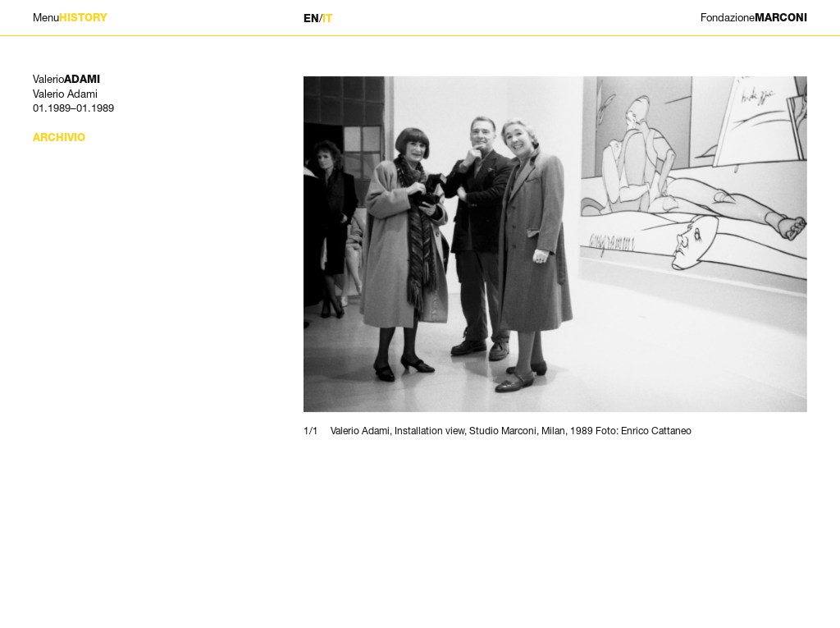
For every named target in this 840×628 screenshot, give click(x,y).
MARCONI (754, 18)
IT (327, 18)
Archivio (59, 138)
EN (311, 18)
